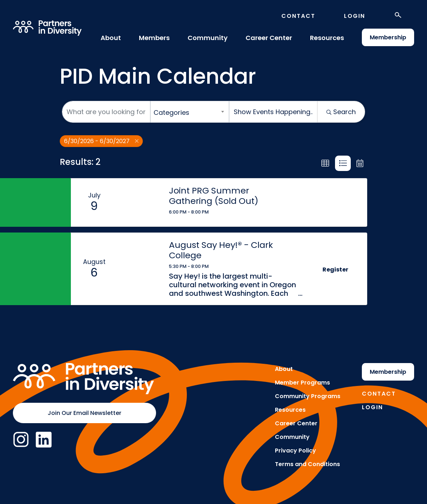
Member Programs (302, 383)
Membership (388, 37)
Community (208, 38)
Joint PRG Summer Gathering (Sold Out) (214, 196)
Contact (298, 16)
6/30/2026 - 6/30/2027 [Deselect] (101, 141)
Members (154, 38)
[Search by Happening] (273, 112)
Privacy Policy (295, 451)
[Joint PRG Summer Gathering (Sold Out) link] (140, 202)
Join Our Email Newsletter (84, 413)
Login (355, 16)
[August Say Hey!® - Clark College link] (140, 269)
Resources (327, 38)
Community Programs (308, 396)
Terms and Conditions (307, 464)
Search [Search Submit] (341, 112)
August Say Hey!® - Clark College (221, 250)
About (111, 38)
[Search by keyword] (106, 112)
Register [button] (335, 270)
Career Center (269, 38)
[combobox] (190, 112)
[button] (325, 163)
